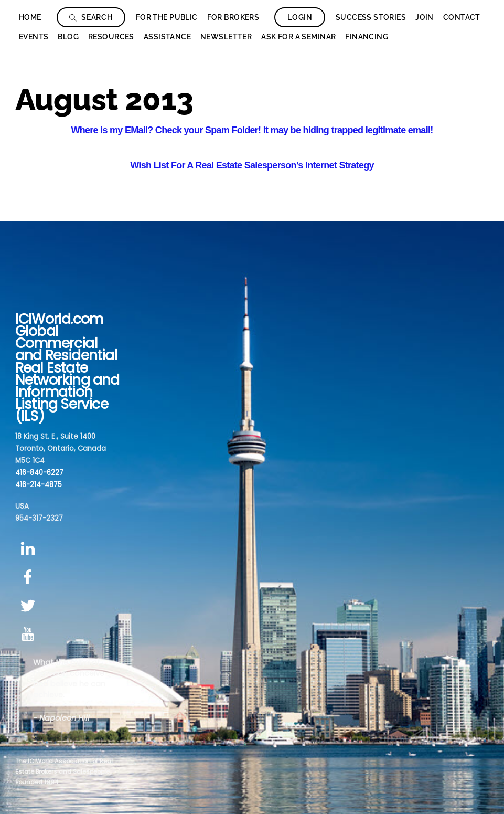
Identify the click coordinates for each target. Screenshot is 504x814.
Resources (111, 37)
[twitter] (30, 606)
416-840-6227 (39, 473)
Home (30, 17)
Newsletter (226, 37)
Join (425, 17)
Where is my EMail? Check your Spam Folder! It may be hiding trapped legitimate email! (252, 130)
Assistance (167, 37)
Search (91, 17)
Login (300, 17)
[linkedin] (30, 549)
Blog (68, 37)
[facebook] (30, 577)
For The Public (167, 17)
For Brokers (233, 17)
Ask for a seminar (298, 37)
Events (34, 37)
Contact (462, 17)
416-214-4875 (39, 485)
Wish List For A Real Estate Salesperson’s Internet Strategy (252, 165)
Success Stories (371, 17)
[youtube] (30, 635)
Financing (367, 37)
